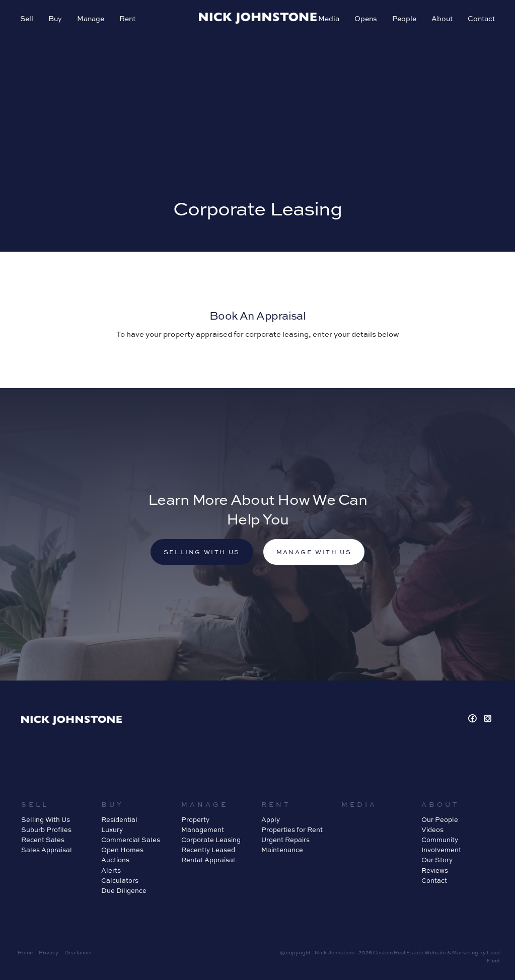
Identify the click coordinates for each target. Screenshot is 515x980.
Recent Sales (43, 839)
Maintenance (282, 849)
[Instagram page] (488, 719)
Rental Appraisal (208, 859)
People (404, 18)
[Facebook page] (473, 719)
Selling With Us (46, 819)
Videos (432, 829)
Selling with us (202, 552)
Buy (55, 18)
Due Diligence (124, 890)
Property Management (203, 824)
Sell (27, 18)
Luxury (112, 829)
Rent (127, 18)
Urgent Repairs (285, 839)
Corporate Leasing (211, 839)
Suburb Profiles (46, 829)
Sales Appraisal (47, 849)
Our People (440, 819)
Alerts (111, 870)
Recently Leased (208, 849)
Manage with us (314, 552)
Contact (481, 18)
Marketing (465, 952)
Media (329, 18)
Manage (91, 18)
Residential (119, 819)
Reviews (435, 870)
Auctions (115, 859)
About (442, 18)
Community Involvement (441, 844)
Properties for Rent (292, 829)
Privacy (49, 952)
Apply (271, 819)
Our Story (437, 859)
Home (25, 952)
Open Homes (122, 849)
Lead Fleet (493, 956)
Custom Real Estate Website (410, 952)
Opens (366, 18)
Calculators (120, 880)
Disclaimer (78, 952)
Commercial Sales (131, 839)
